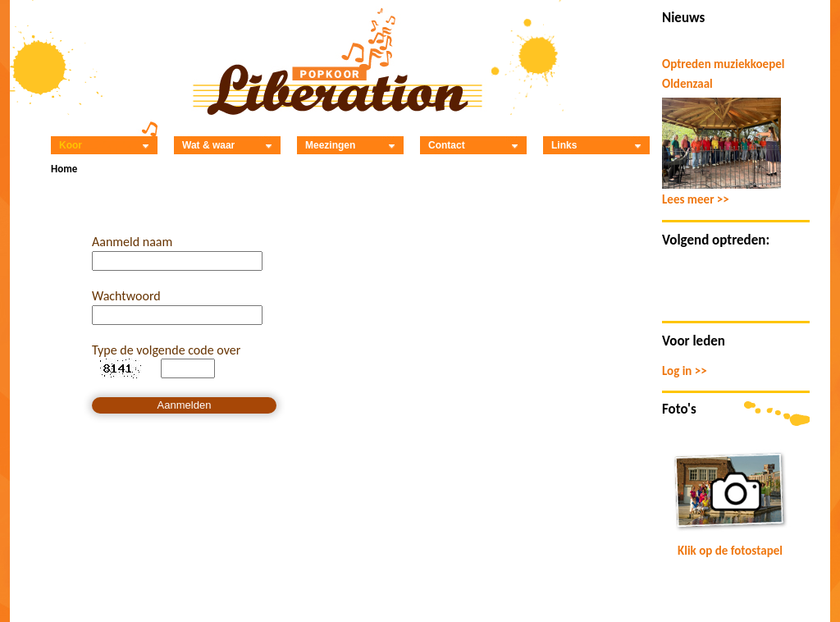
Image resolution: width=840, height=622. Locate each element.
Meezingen (350, 145)
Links (596, 145)
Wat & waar (227, 145)
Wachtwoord (126, 296)
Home (64, 169)
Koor (104, 145)
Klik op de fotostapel (730, 551)
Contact (473, 145)
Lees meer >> (696, 199)
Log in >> (685, 371)
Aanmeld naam (132, 242)
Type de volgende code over (166, 350)
